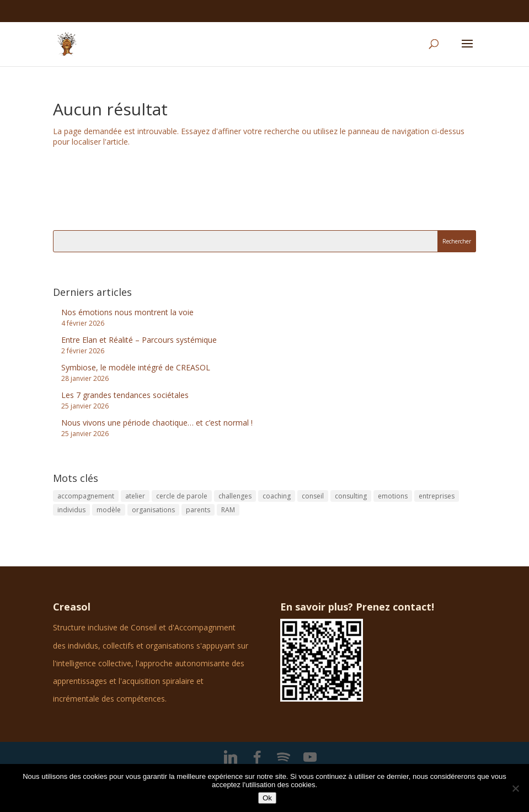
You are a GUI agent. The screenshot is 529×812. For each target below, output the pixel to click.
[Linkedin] (231, 757)
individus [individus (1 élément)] (71, 510)
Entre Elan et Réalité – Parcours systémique (139, 340)
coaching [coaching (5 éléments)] (277, 496)
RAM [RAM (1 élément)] (228, 510)
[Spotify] (284, 757)
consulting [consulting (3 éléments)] (351, 496)
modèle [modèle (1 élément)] (109, 510)
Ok (267, 798)
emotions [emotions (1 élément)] (393, 496)
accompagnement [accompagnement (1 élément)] (86, 496)
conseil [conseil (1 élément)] (313, 496)
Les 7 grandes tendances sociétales (125, 395)
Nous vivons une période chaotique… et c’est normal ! (157, 423)
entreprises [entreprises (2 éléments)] (437, 496)
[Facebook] (257, 757)
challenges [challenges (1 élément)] (235, 496)
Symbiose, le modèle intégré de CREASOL (136, 367)
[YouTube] (310, 757)
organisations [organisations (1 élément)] (153, 510)
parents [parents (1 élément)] (198, 510)
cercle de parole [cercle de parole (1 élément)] (182, 496)
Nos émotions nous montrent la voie (127, 312)
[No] (515, 788)
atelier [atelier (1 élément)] (135, 496)
